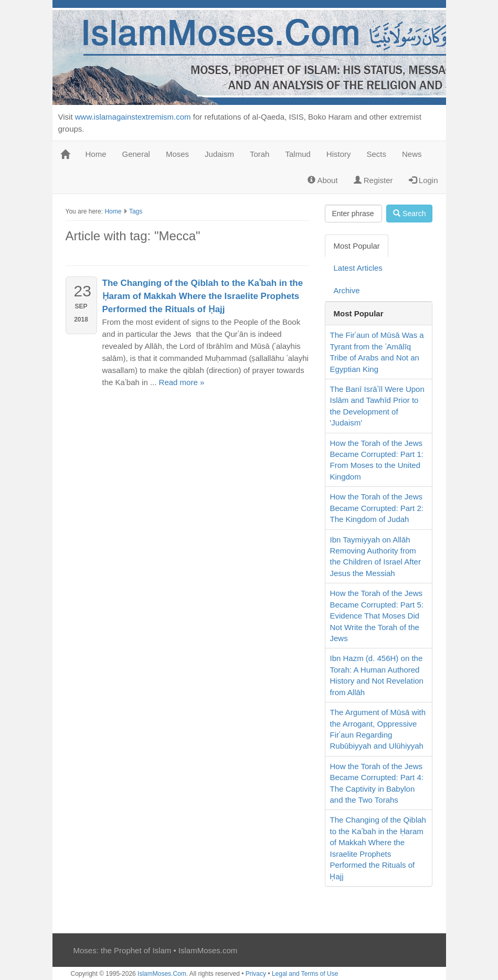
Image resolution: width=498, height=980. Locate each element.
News (412, 154)
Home (96, 154)
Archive (346, 290)
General (136, 154)
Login (423, 180)
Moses (177, 154)
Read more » (182, 382)
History (339, 154)
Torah (260, 154)
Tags (136, 211)
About (323, 180)
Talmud (298, 154)
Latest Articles (358, 268)
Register (373, 180)
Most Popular (356, 246)
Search (409, 214)
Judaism (219, 154)
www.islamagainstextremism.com (133, 117)
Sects (377, 154)
